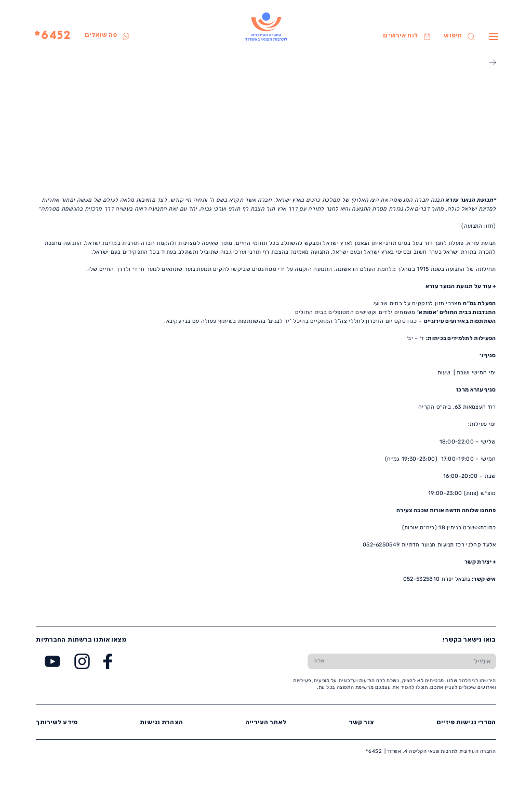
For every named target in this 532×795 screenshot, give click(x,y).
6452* (52, 36)
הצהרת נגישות (161, 723)
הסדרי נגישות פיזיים (466, 723)
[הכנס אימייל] (414, 661)
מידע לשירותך (57, 723)
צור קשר (362, 723)
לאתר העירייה (266, 723)
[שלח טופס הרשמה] (320, 661)
